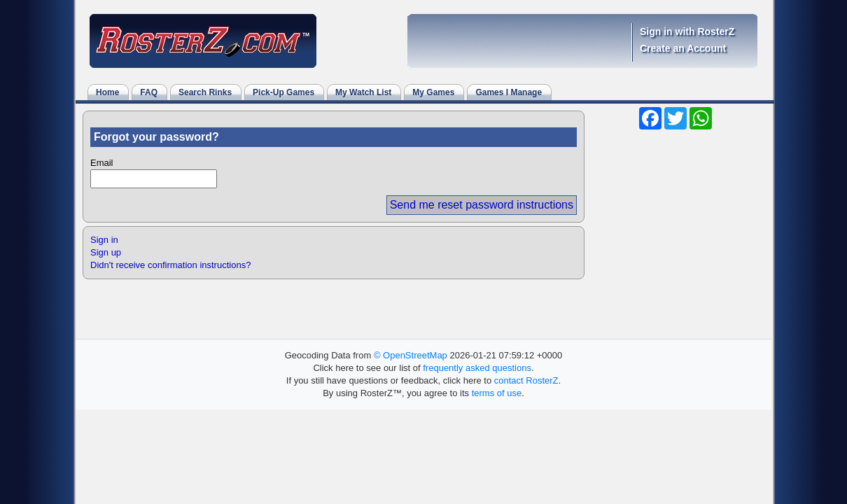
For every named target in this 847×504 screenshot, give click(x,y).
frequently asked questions (477, 368)
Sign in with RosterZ (687, 31)
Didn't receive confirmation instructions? (170, 265)
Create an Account (683, 48)
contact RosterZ (526, 380)
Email (102, 163)
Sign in (104, 240)
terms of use (497, 393)
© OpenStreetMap (411, 355)
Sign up (106, 252)
